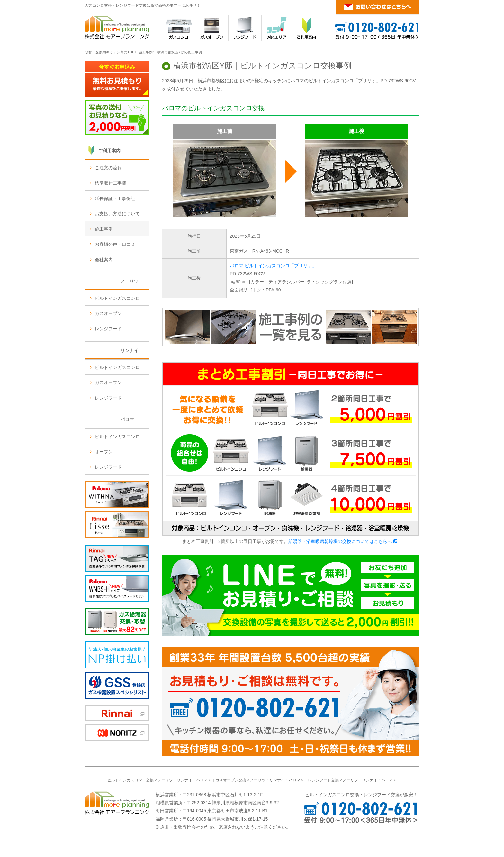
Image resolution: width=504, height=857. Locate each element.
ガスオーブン (108, 313)
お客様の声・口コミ (115, 244)
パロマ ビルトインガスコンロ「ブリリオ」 (273, 266)
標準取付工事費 (111, 183)
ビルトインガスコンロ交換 (130, 780)
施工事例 (146, 52)
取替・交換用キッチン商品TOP (110, 52)
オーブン (104, 452)
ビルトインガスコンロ (117, 298)
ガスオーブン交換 (231, 780)
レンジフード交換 (323, 780)
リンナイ (184, 780)
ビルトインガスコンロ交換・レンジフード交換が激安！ (361, 795)
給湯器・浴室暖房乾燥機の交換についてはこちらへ (340, 541)
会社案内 (104, 260)
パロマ (202, 780)
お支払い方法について (117, 214)
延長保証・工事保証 (115, 198)
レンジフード (108, 329)
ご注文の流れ (108, 168)
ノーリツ (165, 780)
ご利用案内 (109, 151)
